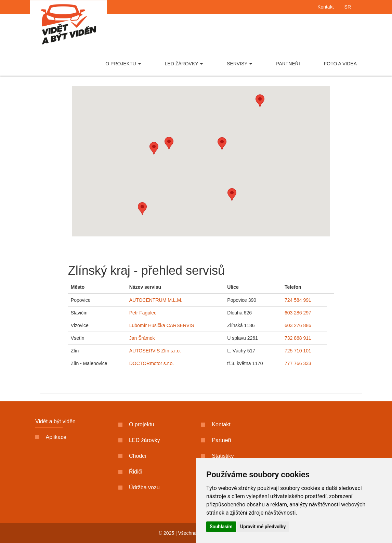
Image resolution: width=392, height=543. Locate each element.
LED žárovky (184, 64)
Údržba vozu (139, 487)
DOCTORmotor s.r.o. (152, 363)
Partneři (288, 64)
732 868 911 (298, 338)
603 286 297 (298, 313)
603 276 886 (298, 325)
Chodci (132, 456)
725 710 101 (298, 351)
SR (348, 7)
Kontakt (325, 7)
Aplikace (51, 437)
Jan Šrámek (142, 338)
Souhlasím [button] (221, 527)
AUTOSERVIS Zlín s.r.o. (155, 351)
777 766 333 (298, 363)
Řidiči (130, 472)
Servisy (239, 64)
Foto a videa (340, 64)
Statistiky (217, 456)
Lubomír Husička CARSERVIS (162, 325)
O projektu (123, 64)
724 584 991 (298, 300)
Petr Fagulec (143, 313)
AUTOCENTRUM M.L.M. (156, 300)
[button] (142, 209)
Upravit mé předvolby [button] (263, 527)
